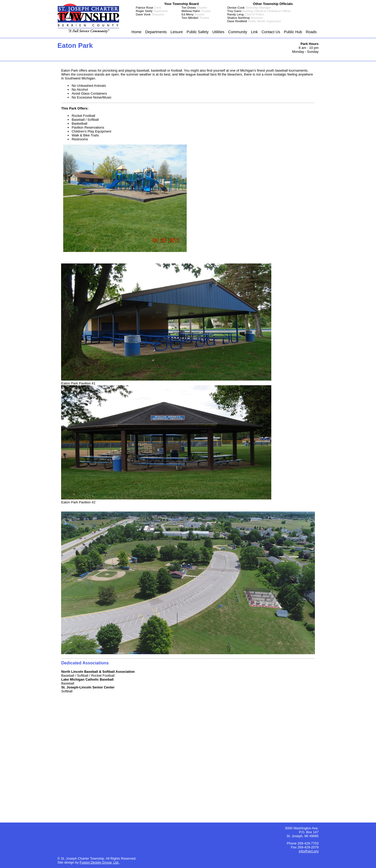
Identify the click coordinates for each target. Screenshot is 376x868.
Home (136, 32)
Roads (311, 32)
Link (254, 32)
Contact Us (271, 32)
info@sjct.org (309, 851)
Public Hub (293, 32)
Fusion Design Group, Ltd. (99, 862)
